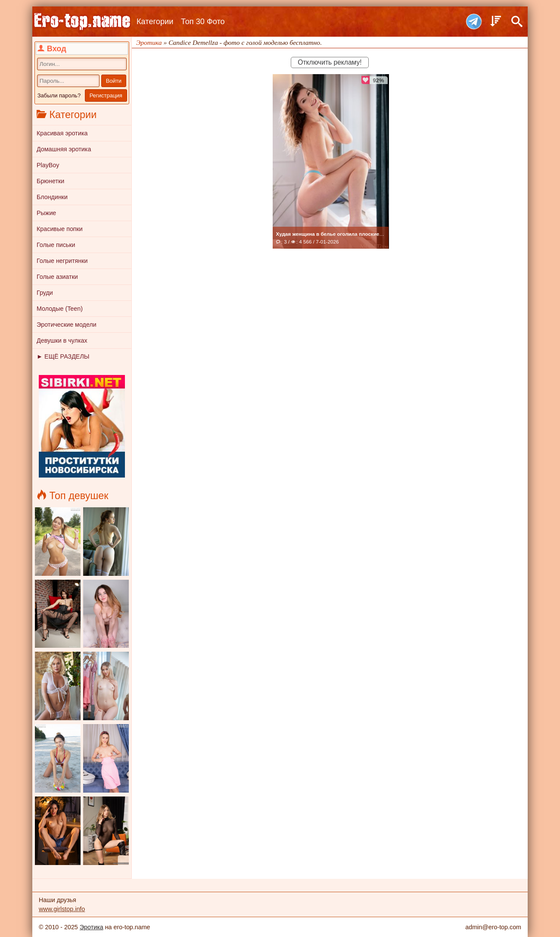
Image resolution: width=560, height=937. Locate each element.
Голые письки (56, 245)
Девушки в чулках (62, 340)
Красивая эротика (62, 133)
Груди (45, 293)
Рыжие (46, 213)
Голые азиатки (57, 277)
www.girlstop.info (62, 909)
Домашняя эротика (64, 149)
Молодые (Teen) (60, 309)
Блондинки (52, 197)
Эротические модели (67, 325)
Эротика (92, 927)
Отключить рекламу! (330, 62)
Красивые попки (60, 229)
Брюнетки (50, 181)
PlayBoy (48, 165)
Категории (155, 22)
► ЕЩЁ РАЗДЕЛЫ (63, 356)
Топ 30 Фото (203, 22)
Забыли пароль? (59, 95)
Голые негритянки (62, 261)
